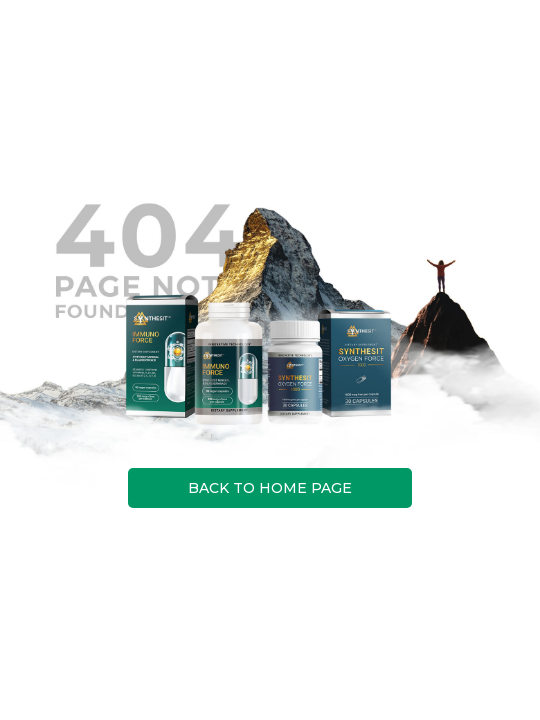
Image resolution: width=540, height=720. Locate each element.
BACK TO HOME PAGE (270, 488)
